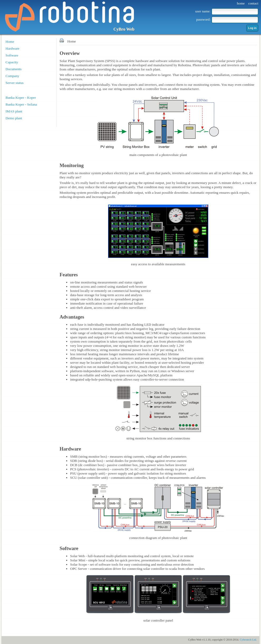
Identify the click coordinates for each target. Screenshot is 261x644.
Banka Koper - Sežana (21, 104)
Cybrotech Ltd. (248, 640)
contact (253, 3)
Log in (252, 28)
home (241, 3)
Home (10, 42)
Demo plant (14, 118)
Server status (14, 83)
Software (12, 55)
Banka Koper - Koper (21, 98)
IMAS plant (14, 111)
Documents (14, 69)
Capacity (12, 62)
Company (12, 76)
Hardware (13, 48)
